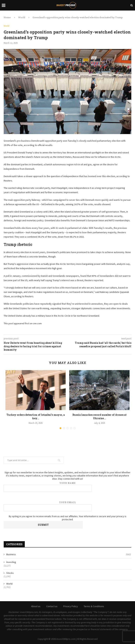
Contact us (52, 606)
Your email (67, 506)
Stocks (10, 573)
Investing (11, 562)
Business (69, 555)
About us (36, 606)
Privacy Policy (71, 606)
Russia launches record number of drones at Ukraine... (99, 416)
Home (7, 17)
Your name (67, 487)
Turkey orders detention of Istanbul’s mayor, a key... (36, 416)
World (22, 17)
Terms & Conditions (94, 606)
